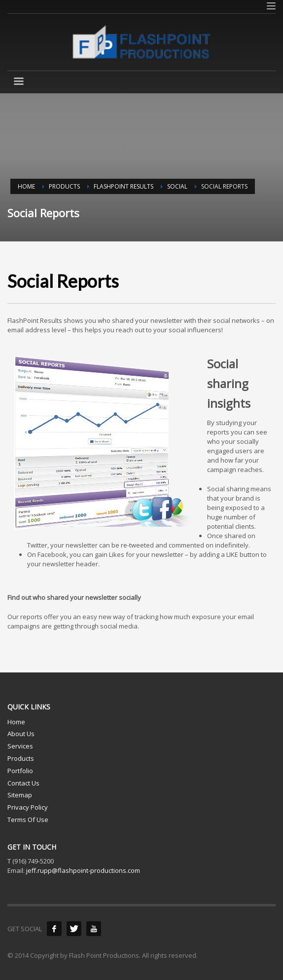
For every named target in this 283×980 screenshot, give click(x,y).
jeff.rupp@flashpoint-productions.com (83, 870)
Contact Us (23, 783)
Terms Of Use (28, 820)
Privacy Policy (28, 807)
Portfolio (20, 771)
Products (21, 758)
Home (16, 722)
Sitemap (20, 795)
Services (20, 746)
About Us (21, 734)
